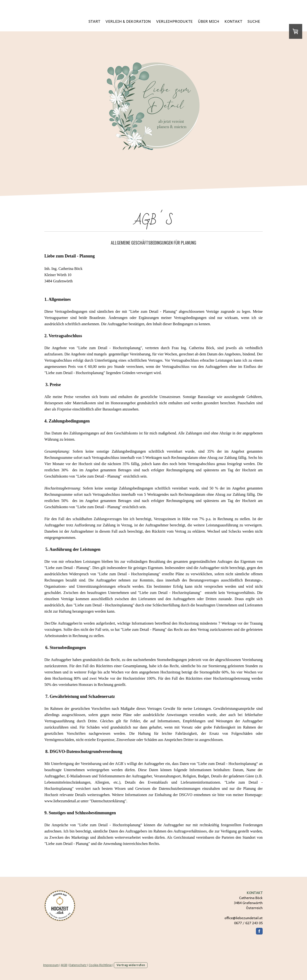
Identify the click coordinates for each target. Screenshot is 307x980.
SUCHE (254, 21)
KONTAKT (233, 21)
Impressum (51, 965)
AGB (64, 965)
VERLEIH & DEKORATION (128, 21)
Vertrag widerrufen (131, 965)
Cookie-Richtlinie (100, 965)
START (94, 21)
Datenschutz (78, 965)
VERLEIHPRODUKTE (174, 21)
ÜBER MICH (209, 21)
